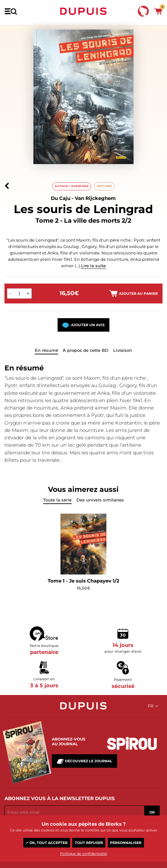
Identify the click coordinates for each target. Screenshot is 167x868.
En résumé (47, 350)
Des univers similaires (100, 500)
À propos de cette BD (86, 350)
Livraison (123, 350)
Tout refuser (89, 843)
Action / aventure (72, 186)
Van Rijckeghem (95, 198)
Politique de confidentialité (84, 854)
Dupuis (83, 11)
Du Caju (61, 198)
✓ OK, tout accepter (47, 843)
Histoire (105, 186)
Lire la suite (93, 266)
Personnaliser (126, 843)
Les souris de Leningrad (83, 209)
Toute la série (57, 500)
